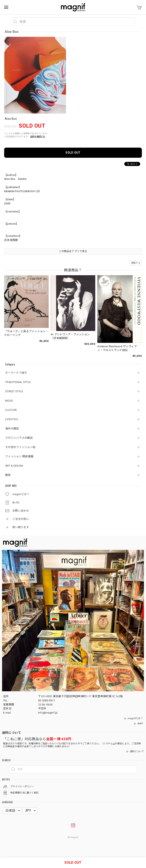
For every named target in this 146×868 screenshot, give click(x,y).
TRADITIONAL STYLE (18, 382)
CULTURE (11, 410)
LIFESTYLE (12, 419)
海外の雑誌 (12, 429)
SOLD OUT (73, 153)
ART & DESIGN (14, 466)
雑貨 (8, 475)
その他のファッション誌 (20, 447)
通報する (136, 263)
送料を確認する (38, 137)
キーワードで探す (16, 373)
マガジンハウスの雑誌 (19, 438)
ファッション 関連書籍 (19, 456)
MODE (9, 401)
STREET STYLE (14, 391)
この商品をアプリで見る (73, 251)
